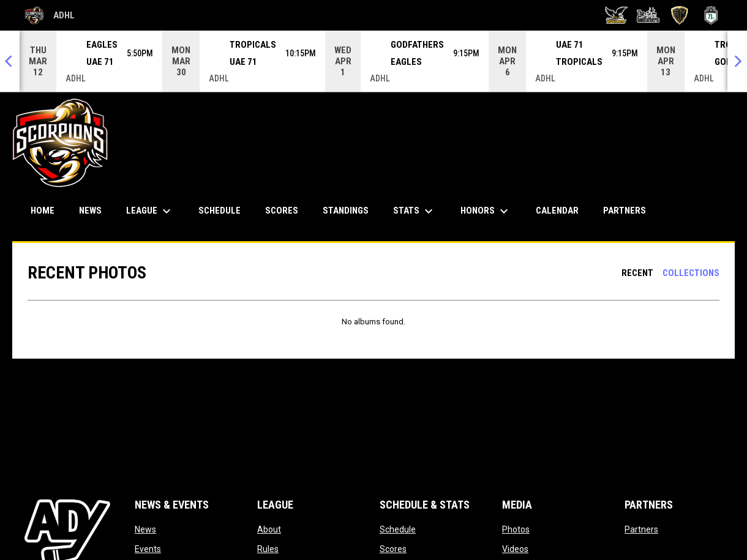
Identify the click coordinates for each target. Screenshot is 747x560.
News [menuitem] (90, 211)
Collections (691, 273)
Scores (393, 549)
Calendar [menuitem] (557, 211)
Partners (641, 529)
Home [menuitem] (43, 211)
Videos (515, 549)
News (145, 529)
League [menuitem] (150, 211)
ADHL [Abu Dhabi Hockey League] (50, 15)
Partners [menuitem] (625, 211)
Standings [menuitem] (346, 211)
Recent (637, 273)
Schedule (398, 529)
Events (148, 549)
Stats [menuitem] (415, 211)
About (269, 529)
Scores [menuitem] (282, 211)
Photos (516, 529)
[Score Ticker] (374, 61)
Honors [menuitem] (486, 211)
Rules (268, 549)
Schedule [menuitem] (220, 211)
